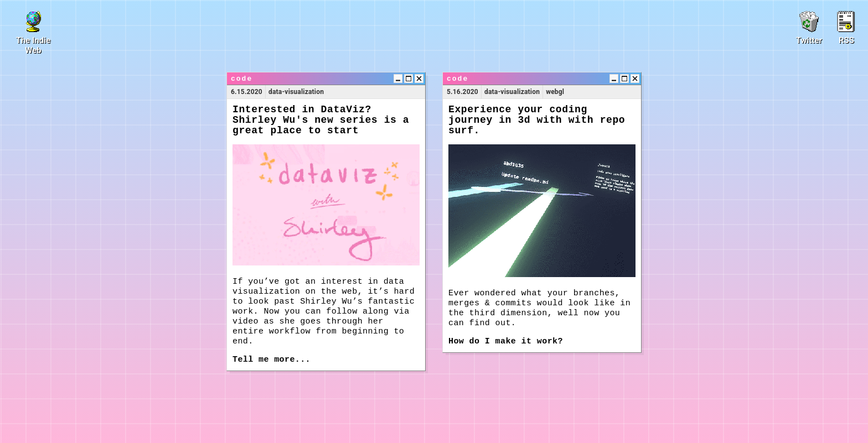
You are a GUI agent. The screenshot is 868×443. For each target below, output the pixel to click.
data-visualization (296, 92)
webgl (555, 92)
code (242, 79)
